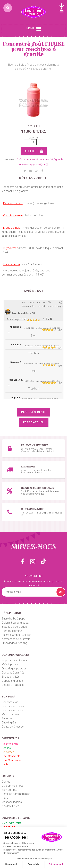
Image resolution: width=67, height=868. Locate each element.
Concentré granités (13, 673)
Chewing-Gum (10, 723)
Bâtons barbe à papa (14, 627)
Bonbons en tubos (13, 710)
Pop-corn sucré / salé (15, 660)
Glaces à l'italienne (13, 685)
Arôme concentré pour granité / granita (40, 159)
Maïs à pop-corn (11, 664)
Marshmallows (10, 714)
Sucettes (7, 718)
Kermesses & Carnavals (16, 639)
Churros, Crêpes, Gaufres (16, 635)
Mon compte (9, 790)
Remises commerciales (16, 794)
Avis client (34, 291)
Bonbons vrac (10, 702)
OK (61, 592)
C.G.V (5, 798)
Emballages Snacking (14, 643)
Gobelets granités (12, 681)
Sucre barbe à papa (14, 619)
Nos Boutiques (10, 806)
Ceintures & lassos (13, 727)
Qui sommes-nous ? (14, 786)
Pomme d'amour (12, 631)
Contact (6, 782)
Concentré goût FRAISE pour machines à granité (34, 49)
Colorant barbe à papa (15, 623)
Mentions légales (12, 802)
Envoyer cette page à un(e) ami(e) (34, 165)
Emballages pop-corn (15, 668)
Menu (34, 29)
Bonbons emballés (13, 706)
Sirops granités (11, 677)
